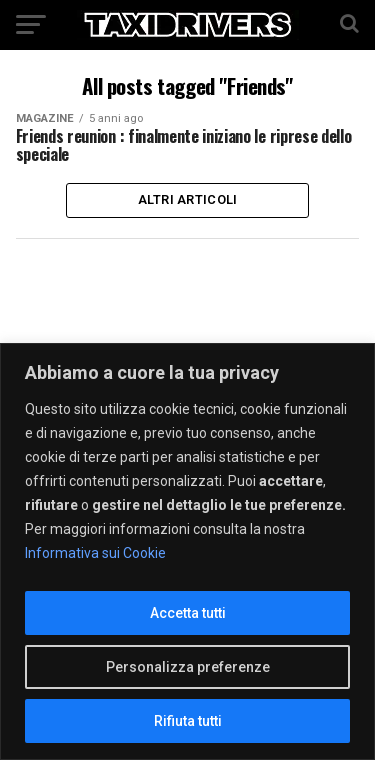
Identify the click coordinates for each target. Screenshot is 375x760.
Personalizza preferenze (188, 667)
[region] (187, 551)
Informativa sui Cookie (95, 553)
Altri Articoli (188, 199)
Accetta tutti (188, 613)
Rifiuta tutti (188, 721)
